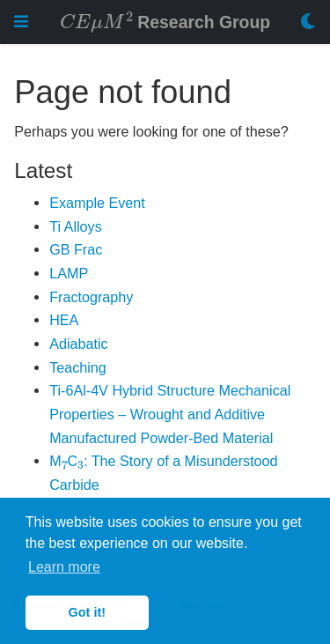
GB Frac (76, 249)
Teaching (78, 367)
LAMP (69, 273)
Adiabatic (78, 344)
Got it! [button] (87, 612)
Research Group (165, 21)
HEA (64, 320)
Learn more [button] (64, 567)
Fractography (91, 297)
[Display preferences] (308, 22)
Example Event (97, 203)
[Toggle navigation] (21, 22)
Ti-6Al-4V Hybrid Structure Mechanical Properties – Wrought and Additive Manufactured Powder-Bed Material (170, 414)
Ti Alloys (76, 226)
